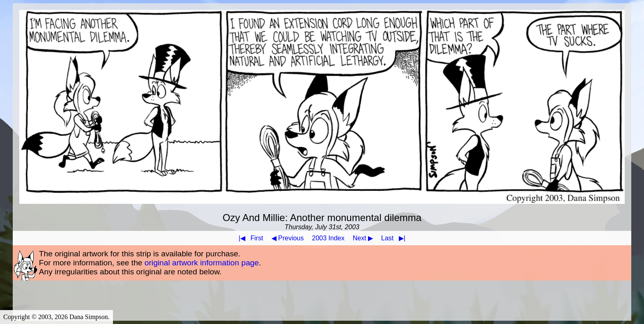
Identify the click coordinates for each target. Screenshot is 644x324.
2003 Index (328, 238)
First (249, 238)
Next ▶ (363, 238)
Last (395, 238)
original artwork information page (202, 263)
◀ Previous (288, 238)
